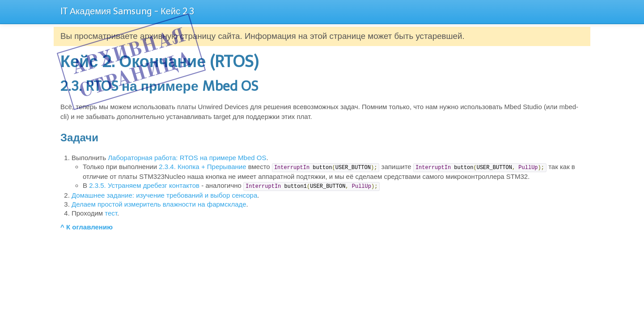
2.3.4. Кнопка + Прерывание (202, 167)
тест (111, 213)
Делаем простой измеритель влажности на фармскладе (159, 204)
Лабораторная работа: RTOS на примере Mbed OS (187, 158)
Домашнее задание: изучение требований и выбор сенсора (164, 195)
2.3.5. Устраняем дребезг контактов (144, 185)
